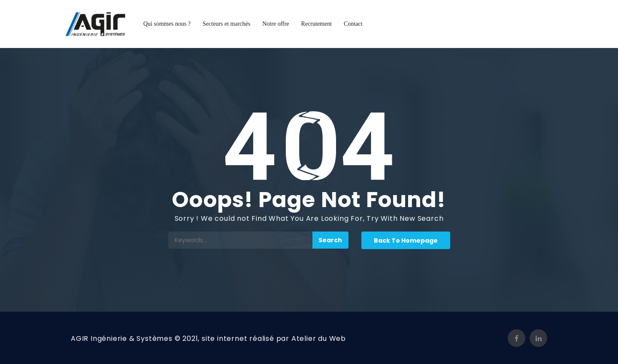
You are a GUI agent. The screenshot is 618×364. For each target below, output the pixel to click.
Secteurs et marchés (226, 24)
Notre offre (276, 24)
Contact (353, 24)
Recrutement (317, 24)
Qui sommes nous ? (167, 24)
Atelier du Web (319, 338)
